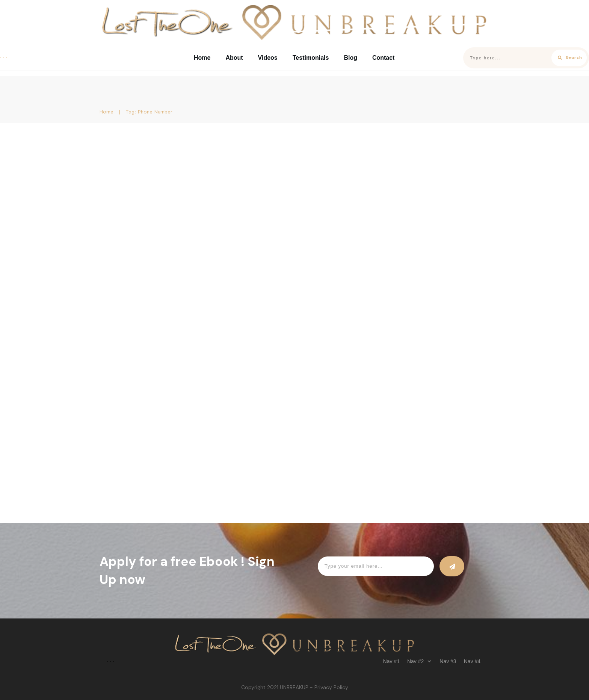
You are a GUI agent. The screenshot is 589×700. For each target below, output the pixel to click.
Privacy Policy (331, 687)
